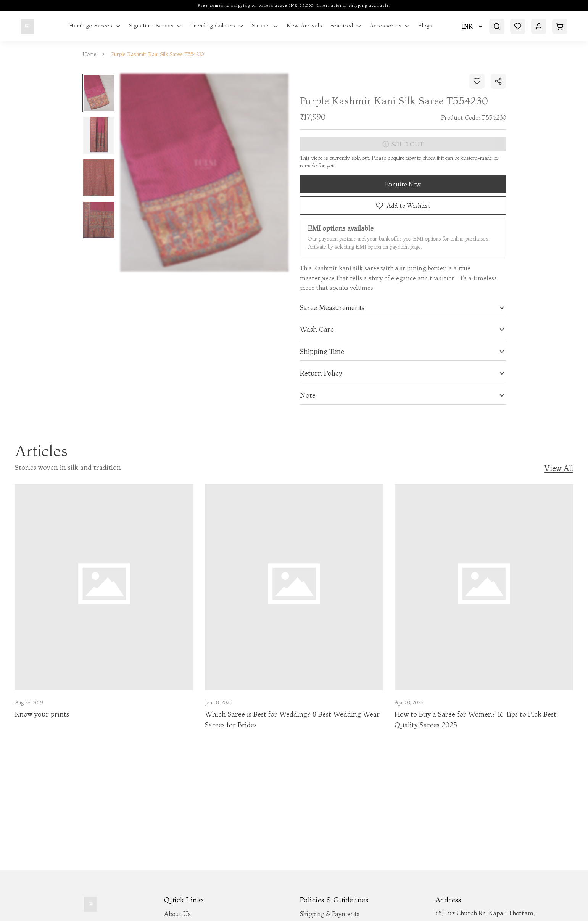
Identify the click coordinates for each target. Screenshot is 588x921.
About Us (177, 914)
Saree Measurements (332, 308)
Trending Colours (217, 26)
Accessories (390, 26)
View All (559, 469)
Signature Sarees (156, 26)
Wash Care (317, 330)
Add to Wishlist (403, 206)
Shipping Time (322, 352)
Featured (346, 26)
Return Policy (321, 373)
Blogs (425, 26)
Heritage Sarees (95, 26)
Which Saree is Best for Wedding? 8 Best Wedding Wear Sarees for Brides (292, 720)
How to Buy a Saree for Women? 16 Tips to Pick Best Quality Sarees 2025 (475, 720)
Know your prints (42, 714)
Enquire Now (403, 184)
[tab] (403, 308)
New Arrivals (304, 26)
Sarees (265, 26)
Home (89, 54)
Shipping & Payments (330, 914)
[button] (403, 308)
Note (308, 395)
